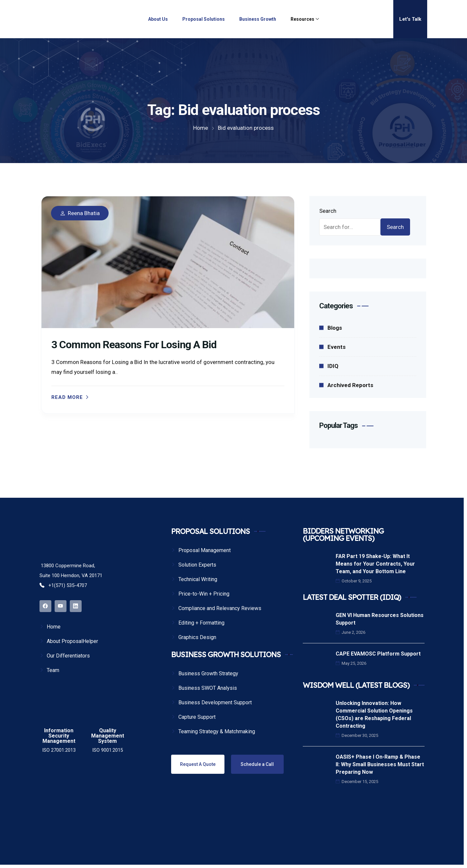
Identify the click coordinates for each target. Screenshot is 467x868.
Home (54, 627)
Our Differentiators (68, 656)
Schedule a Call (257, 764)
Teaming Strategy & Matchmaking (217, 731)
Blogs (335, 328)
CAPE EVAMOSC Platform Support (378, 654)
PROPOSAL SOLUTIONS (210, 531)
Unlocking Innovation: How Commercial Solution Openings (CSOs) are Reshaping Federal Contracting (374, 714)
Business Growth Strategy (208, 673)
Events (337, 347)
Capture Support (197, 717)
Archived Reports (350, 385)
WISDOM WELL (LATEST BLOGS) (356, 685)
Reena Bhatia (84, 213)
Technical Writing (198, 579)
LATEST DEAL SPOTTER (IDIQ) (352, 597)
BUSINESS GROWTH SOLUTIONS (226, 655)
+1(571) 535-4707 (63, 585)
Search (328, 211)
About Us (158, 19)
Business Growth (258, 19)
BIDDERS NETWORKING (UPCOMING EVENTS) (343, 535)
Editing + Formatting (201, 623)
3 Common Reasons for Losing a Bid (134, 345)
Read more (67, 397)
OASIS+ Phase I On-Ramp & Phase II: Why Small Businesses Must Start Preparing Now (380, 764)
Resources (302, 19)
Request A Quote (198, 764)
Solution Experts (197, 565)
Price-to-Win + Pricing (204, 594)
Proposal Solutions (204, 19)
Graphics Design (197, 637)
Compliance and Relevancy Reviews (220, 608)
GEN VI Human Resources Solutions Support (380, 619)
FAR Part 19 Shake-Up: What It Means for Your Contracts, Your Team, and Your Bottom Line (375, 564)
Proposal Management (205, 550)
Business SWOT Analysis (208, 688)
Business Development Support (215, 702)
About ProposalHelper (72, 641)
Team (53, 670)
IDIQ (333, 366)
